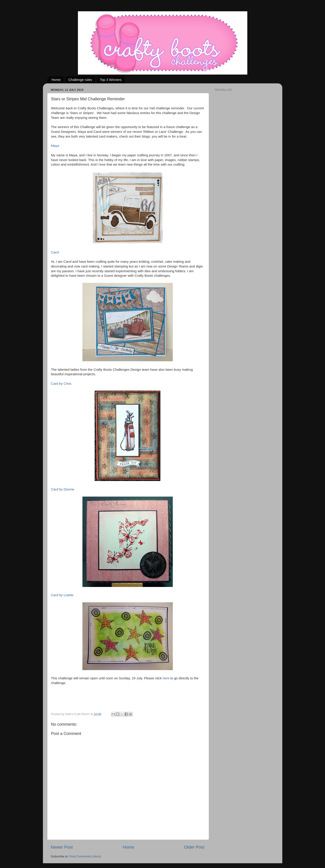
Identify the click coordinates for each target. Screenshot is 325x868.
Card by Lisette (62, 595)
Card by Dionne (63, 489)
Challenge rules (80, 80)
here (166, 678)
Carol (55, 252)
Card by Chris (61, 384)
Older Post (194, 847)
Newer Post (62, 847)
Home (56, 80)
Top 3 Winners (111, 80)
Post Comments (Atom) (85, 856)
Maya (55, 146)
